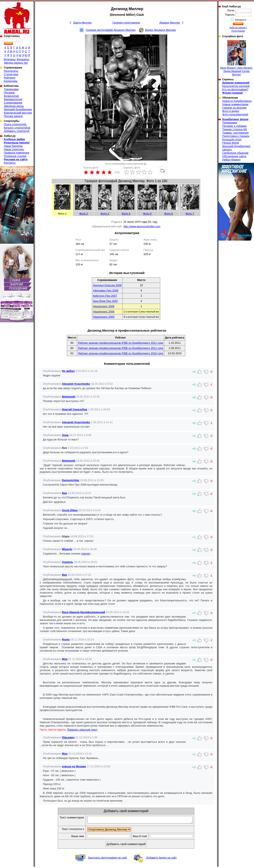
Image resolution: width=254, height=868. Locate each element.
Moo (65, 659)
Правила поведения (17, 153)
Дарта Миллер (82, 23)
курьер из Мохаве (74, 766)
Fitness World (231, 143)
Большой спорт (232, 139)
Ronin (66, 639)
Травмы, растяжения (235, 133)
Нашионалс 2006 (104, 306)
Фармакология (13, 99)
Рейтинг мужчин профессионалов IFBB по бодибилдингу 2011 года (121, 343)
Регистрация (238, 31)
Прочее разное (13, 116)
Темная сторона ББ (235, 129)
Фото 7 (190, 214)
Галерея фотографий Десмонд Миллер (111, 30)
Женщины (23, 59)
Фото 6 (169, 214)
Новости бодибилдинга (237, 101)
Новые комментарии (235, 104)
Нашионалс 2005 (104, 317)
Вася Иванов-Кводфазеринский (84, 612)
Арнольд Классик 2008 (107, 285)
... (91, 554)
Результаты (11, 71)
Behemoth (69, 397)
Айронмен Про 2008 (106, 290)
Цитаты (227, 149)
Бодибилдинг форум (235, 119)
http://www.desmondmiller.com (142, 226)
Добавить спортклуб (17, 131)
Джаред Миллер (170, 23)
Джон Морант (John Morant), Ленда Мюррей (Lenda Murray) (236, 58)
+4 (194, 563)
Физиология (11, 96)
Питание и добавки (234, 126)
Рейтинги (10, 78)
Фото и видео (231, 111)
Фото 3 (105, 214)
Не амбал (68, 371)
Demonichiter (71, 480)
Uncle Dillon (70, 510)
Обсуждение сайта (234, 156)
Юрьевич (68, 737)
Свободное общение (235, 153)
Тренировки (11, 89)
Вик (65, 493)
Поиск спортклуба (15, 124)
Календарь (11, 81)
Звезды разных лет (16, 63)
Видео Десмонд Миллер (160, 30)
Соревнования (13, 103)
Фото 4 (126, 214)
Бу (145, 164)
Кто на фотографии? (235, 89)
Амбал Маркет (231, 160)
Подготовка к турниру (236, 136)
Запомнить (240, 20)
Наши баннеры (13, 146)
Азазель (68, 562)
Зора (65, 435)
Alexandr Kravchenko (76, 384)
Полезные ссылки (15, 156)
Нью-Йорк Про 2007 (106, 301)
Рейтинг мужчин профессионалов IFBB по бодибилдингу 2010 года (121, 353)
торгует (86, 554)
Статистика (11, 74)
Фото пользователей (235, 114)
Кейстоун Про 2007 (105, 296)
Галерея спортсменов (126, 23)
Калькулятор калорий (236, 86)
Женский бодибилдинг (18, 109)
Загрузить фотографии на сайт (108, 859)
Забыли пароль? (238, 28)
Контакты (10, 163)
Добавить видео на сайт (161, 859)
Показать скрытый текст (82, 730)
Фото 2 (84, 214)
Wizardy (67, 549)
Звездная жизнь (14, 106)
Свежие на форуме (234, 108)
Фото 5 (147, 214)
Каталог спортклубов (17, 128)
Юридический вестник (18, 113)
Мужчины (10, 59)
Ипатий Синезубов (75, 409)
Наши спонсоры (14, 149)
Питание (9, 93)
